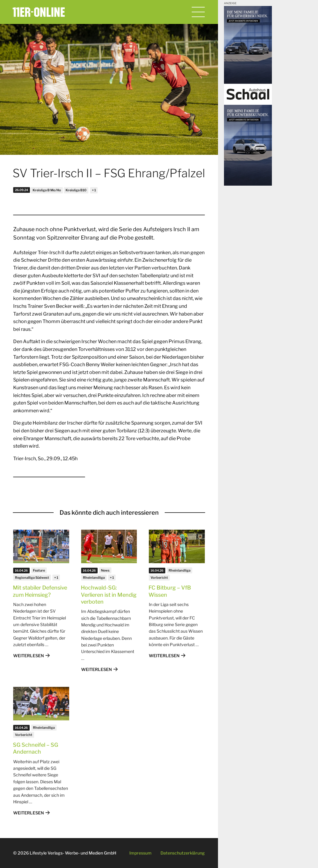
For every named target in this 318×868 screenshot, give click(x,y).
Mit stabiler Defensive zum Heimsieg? (40, 591)
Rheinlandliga (94, 578)
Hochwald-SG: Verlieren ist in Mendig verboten (109, 595)
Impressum (140, 853)
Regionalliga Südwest (32, 578)
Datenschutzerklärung (183, 853)
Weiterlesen (29, 656)
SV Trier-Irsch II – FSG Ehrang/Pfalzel (109, 173)
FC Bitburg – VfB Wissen (170, 591)
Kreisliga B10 (76, 190)
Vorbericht (159, 578)
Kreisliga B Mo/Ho (47, 190)
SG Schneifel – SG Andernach (35, 748)
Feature (39, 570)
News (105, 570)
